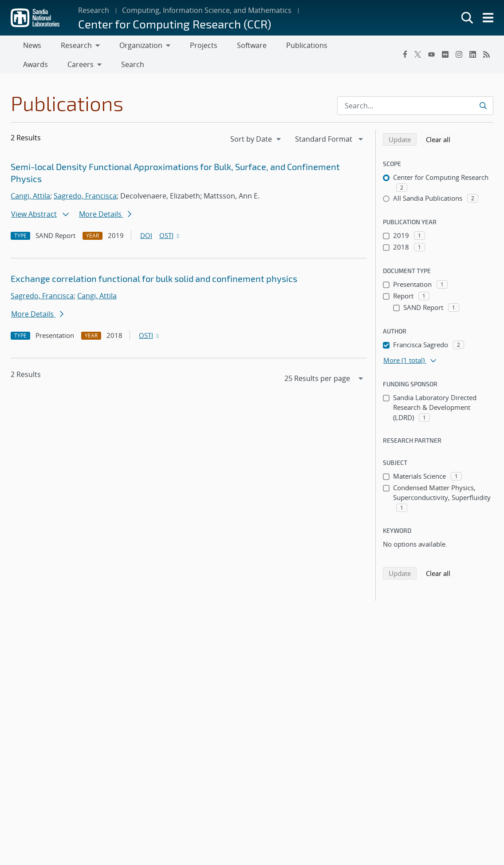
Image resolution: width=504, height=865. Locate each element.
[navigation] (256, 143)
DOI (146, 239)
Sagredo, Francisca (85, 199)
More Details (105, 218)
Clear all (441, 143)
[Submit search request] (483, 109)
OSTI (170, 239)
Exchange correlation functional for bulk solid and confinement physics (154, 282)
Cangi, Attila (30, 199)
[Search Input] (415, 109)
